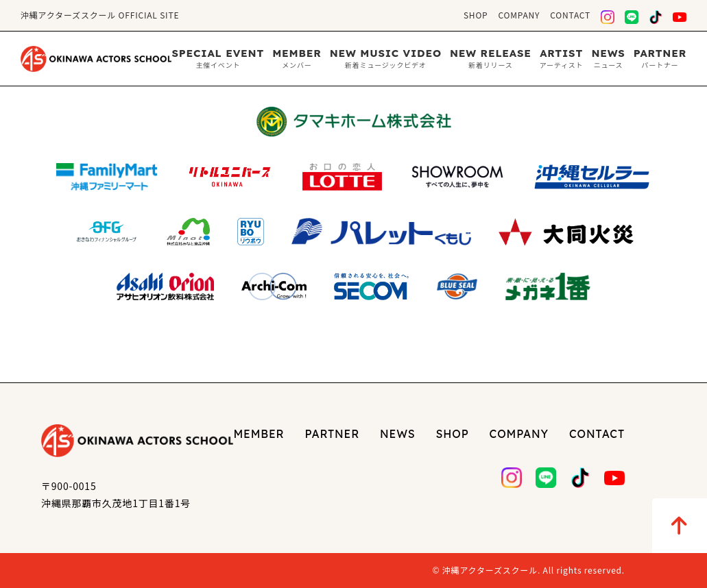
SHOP (476, 15)
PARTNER (333, 434)
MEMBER (259, 434)
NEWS (397, 434)
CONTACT (570, 15)
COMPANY (519, 15)
